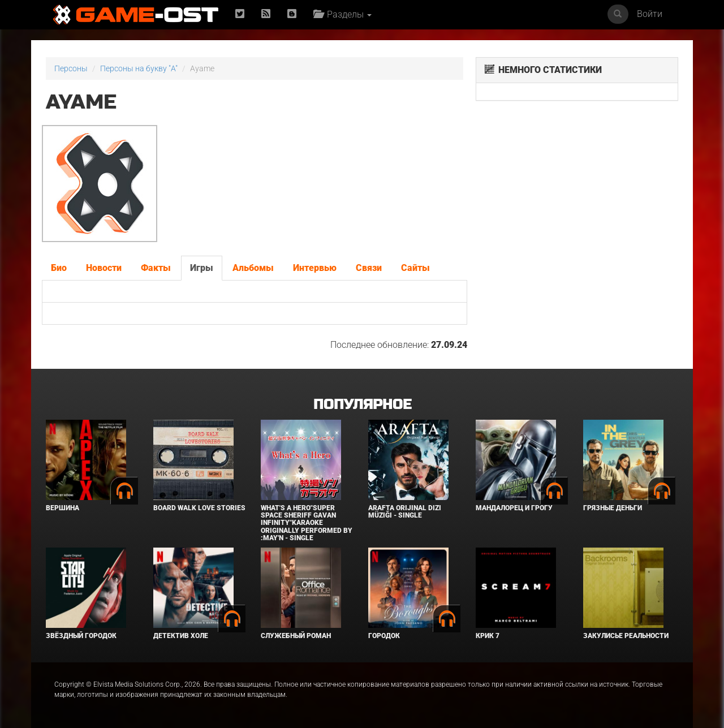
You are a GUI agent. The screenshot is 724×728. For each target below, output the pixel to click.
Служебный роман (296, 636)
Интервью (315, 268)
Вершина (63, 508)
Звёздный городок (81, 636)
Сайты (415, 268)
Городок (384, 636)
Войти (650, 14)
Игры (202, 268)
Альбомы (253, 268)
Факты (156, 268)
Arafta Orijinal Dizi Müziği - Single (405, 512)
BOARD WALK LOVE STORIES (199, 508)
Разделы (342, 14)
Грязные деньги (613, 508)
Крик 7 (488, 636)
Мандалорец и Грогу (514, 508)
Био (59, 268)
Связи (369, 268)
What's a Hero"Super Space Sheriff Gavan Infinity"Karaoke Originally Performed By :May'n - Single (307, 523)
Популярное (362, 405)
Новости (104, 268)
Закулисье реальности (626, 636)
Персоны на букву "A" (139, 68)
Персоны (71, 68)
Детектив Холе (181, 636)
